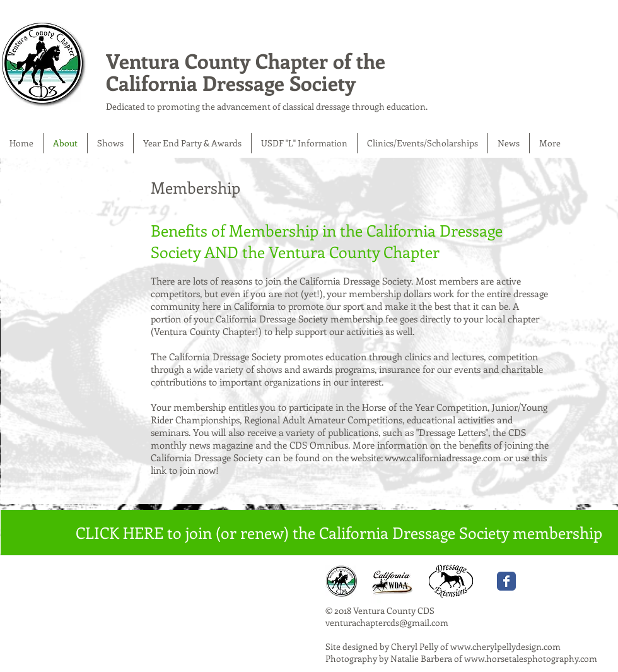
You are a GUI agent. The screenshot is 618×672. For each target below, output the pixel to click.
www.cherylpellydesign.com (505, 646)
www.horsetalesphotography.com (531, 658)
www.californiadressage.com (443, 457)
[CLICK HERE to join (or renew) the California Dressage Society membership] (309, 533)
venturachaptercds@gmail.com (387, 622)
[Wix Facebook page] (506, 581)
